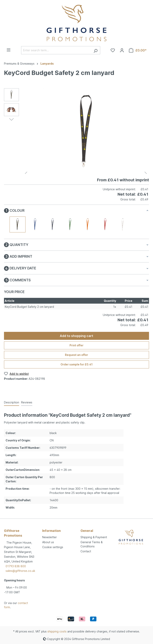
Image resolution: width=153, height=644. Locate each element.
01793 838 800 (16, 566)
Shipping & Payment (94, 537)
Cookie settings (53, 547)
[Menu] (9, 50)
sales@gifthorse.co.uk (20, 571)
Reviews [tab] (27, 402)
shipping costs (57, 631)
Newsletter (50, 537)
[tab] (12, 403)
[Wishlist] (113, 50)
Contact (86, 551)
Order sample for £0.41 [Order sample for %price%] (77, 364)
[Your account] (122, 50)
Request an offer (76, 355)
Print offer (76, 345)
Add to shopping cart (76, 336)
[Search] (96, 50)
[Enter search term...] (56, 50)
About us (48, 542)
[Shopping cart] (138, 50)
